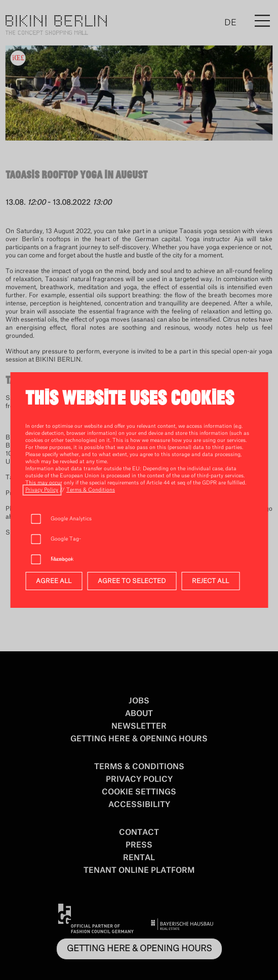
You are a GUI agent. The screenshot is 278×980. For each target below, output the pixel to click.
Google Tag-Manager (66, 543)
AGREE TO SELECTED (132, 581)
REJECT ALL (210, 581)
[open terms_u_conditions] (91, 490)
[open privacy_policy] (42, 490)
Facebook (62, 559)
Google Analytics (71, 519)
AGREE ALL (54, 581)
